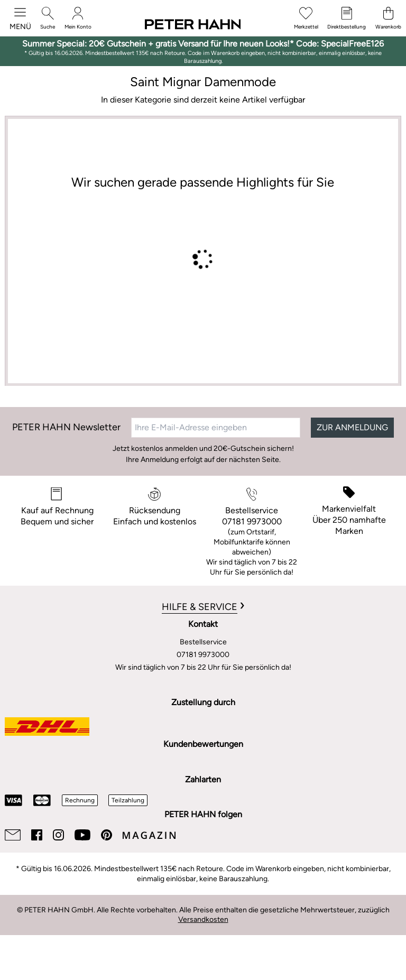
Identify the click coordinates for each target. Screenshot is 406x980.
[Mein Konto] (78, 18)
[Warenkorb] (388, 18)
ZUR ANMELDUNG (352, 427)
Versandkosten (203, 919)
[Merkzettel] (306, 18)
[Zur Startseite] (193, 25)
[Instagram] (58, 835)
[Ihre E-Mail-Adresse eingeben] (216, 428)
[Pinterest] (107, 835)
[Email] (13, 835)
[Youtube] (82, 835)
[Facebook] (37, 835)
